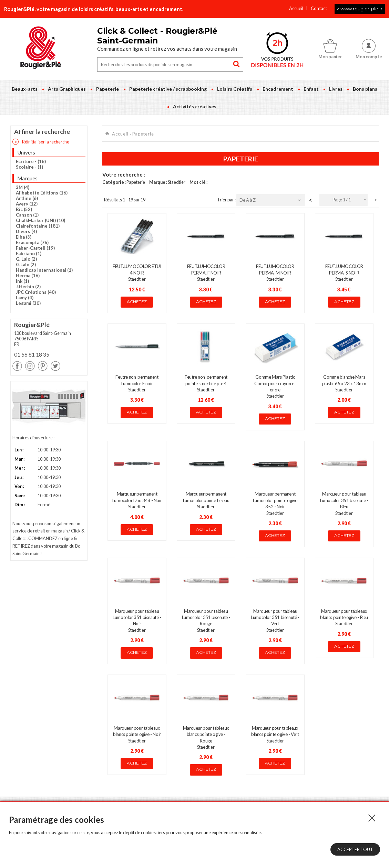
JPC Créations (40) (36, 292)
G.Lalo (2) (26, 265)
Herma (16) (28, 276)
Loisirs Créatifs (235, 89)
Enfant (311, 89)
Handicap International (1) (44, 270)
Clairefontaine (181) (38, 226)
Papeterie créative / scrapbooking (168, 89)
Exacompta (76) (32, 242)
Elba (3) (24, 237)
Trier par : (227, 200)
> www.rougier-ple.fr (360, 9)
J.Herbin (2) (28, 287)
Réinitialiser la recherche (41, 142)
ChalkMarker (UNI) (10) (40, 220)
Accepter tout (355, 849)
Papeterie (108, 89)
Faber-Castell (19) (35, 248)
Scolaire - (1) (29, 167)
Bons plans (365, 89)
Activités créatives (195, 106)
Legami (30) (28, 303)
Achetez (137, 302)
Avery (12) (27, 204)
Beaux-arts (25, 89)
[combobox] (344, 200)
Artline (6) (27, 198)
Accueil (296, 8)
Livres (336, 89)
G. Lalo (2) (26, 259)
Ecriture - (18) (31, 161)
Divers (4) (26, 231)
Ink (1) (22, 281)
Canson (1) (27, 215)
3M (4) (23, 187)
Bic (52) (24, 209)
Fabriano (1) (29, 253)
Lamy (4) (25, 298)
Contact (319, 8)
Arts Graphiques (67, 89)
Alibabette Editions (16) (42, 193)
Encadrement (278, 89)
